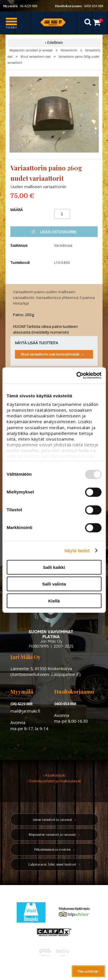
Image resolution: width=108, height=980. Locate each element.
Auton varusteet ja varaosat (52, 819)
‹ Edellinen (54, 43)
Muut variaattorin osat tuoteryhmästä (50, 354)
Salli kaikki (54, 567)
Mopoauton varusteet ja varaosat (31, 50)
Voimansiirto (69, 50)
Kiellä (54, 601)
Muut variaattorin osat (36, 57)
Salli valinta (54, 584)
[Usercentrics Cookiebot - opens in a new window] (77, 376)
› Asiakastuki (54, 775)
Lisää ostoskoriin (54, 232)
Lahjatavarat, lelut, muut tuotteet (52, 864)
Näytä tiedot (77, 551)
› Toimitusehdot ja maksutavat (54, 781)
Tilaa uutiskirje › (88, 971)
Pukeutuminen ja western (52, 849)
